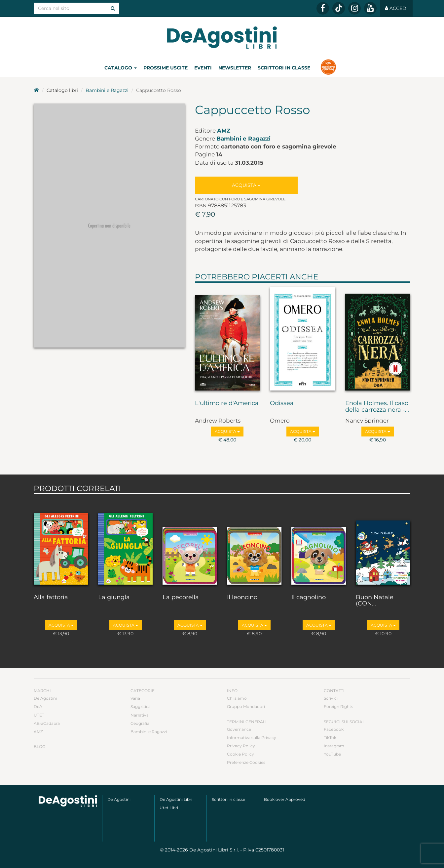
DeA (38, 706)
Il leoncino (242, 598)
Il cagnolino (309, 598)
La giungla (114, 598)
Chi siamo (237, 698)
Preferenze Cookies (246, 762)
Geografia (140, 723)
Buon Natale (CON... (375, 601)
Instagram (334, 746)
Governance (239, 729)
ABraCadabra (47, 723)
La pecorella (181, 598)
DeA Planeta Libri (222, 38)
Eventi (203, 68)
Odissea (282, 403)
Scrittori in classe (284, 68)
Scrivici (331, 698)
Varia (135, 698)
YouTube (332, 754)
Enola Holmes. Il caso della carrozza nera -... (377, 407)
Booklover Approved (285, 799)
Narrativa (140, 715)
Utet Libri (169, 808)
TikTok (330, 738)
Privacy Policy (241, 746)
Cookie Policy (240, 754)
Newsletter (235, 68)
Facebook (334, 729)
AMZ (224, 131)
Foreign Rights (338, 706)
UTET (39, 715)
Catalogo (121, 68)
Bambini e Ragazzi (107, 90)
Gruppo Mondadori (246, 706)
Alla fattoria (51, 598)
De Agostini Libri (176, 799)
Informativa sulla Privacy (252, 738)
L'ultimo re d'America (227, 403)
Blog (39, 746)
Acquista (246, 185)
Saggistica (141, 706)
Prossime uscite (166, 68)
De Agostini (45, 698)
